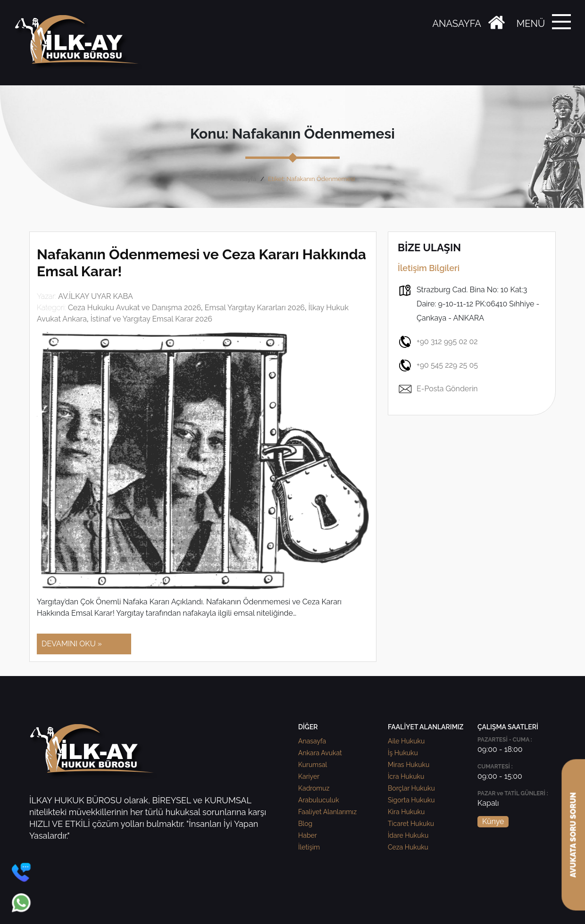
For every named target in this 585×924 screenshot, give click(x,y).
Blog (305, 824)
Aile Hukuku (406, 741)
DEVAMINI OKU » (72, 644)
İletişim (309, 847)
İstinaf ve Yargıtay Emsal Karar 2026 (151, 319)
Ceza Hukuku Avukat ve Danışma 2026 (134, 308)
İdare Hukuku (408, 835)
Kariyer (309, 776)
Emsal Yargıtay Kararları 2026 (255, 308)
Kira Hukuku (406, 812)
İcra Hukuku (406, 776)
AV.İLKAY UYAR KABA (96, 296)
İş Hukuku (403, 753)
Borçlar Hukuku (411, 788)
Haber (308, 835)
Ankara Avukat (320, 753)
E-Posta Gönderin (438, 389)
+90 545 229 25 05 (438, 365)
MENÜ (531, 24)
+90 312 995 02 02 (438, 342)
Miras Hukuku (409, 765)
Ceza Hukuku (408, 847)
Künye (493, 821)
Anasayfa (243, 179)
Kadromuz (314, 788)
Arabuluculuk (319, 800)
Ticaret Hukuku (411, 824)
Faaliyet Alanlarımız (327, 812)
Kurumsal (313, 765)
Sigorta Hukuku (411, 800)
